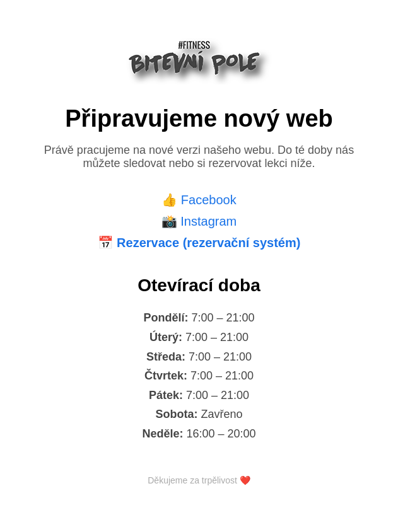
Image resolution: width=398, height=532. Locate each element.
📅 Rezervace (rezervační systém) (199, 243)
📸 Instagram (199, 221)
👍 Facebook (199, 200)
